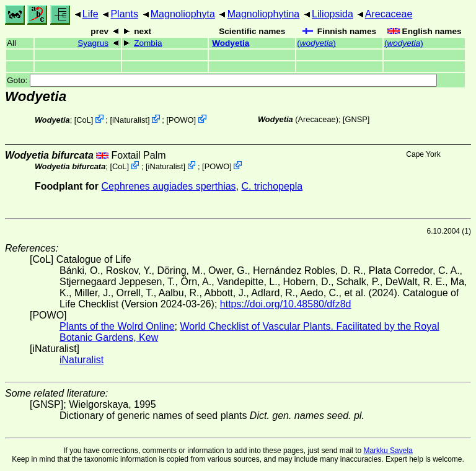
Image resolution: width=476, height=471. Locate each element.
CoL (83, 120)
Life (90, 14)
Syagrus (93, 43)
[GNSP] (356, 119)
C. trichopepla (272, 186)
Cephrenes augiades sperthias (169, 186)
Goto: (222, 80)
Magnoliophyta (183, 14)
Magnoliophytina (264, 14)
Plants (124, 14)
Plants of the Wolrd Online (117, 326)
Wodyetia (231, 43)
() (316, 43)
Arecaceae (389, 14)
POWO (181, 120)
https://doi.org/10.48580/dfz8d (286, 304)
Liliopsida (333, 14)
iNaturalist (130, 120)
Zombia (148, 43)
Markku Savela (388, 451)
